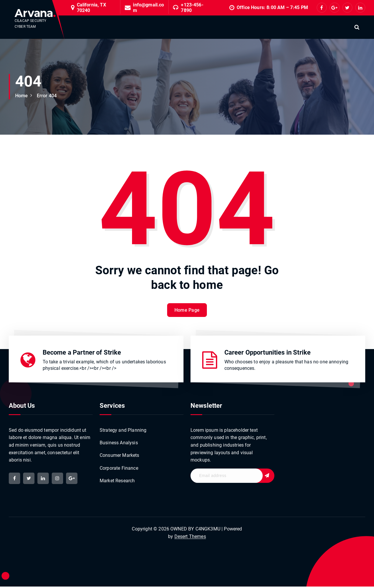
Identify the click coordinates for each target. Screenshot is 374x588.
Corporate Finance (119, 469)
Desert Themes (190, 538)
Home (22, 96)
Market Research (117, 482)
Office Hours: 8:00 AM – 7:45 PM (272, 7)
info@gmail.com (148, 8)
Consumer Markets (120, 457)
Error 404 (47, 96)
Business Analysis (119, 444)
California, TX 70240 (91, 8)
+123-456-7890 (192, 8)
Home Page (187, 317)
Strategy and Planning (123, 431)
